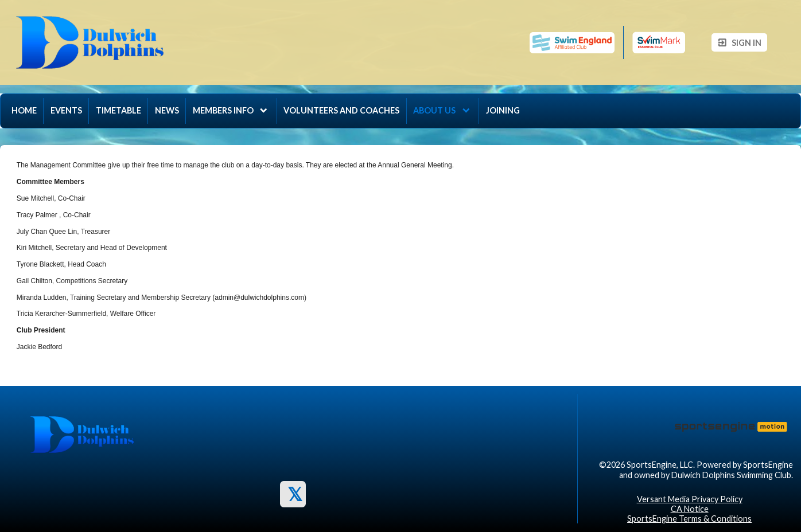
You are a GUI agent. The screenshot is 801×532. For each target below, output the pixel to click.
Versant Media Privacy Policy (690, 499)
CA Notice (690, 509)
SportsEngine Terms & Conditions (689, 519)
